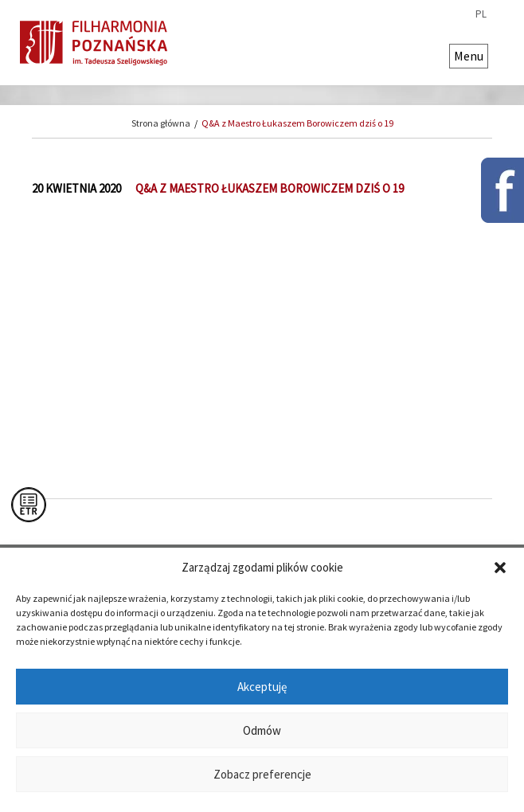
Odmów (262, 730)
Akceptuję (262, 687)
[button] (500, 568)
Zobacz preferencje (262, 774)
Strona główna (161, 123)
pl (481, 14)
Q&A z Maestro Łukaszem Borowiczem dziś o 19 (297, 123)
